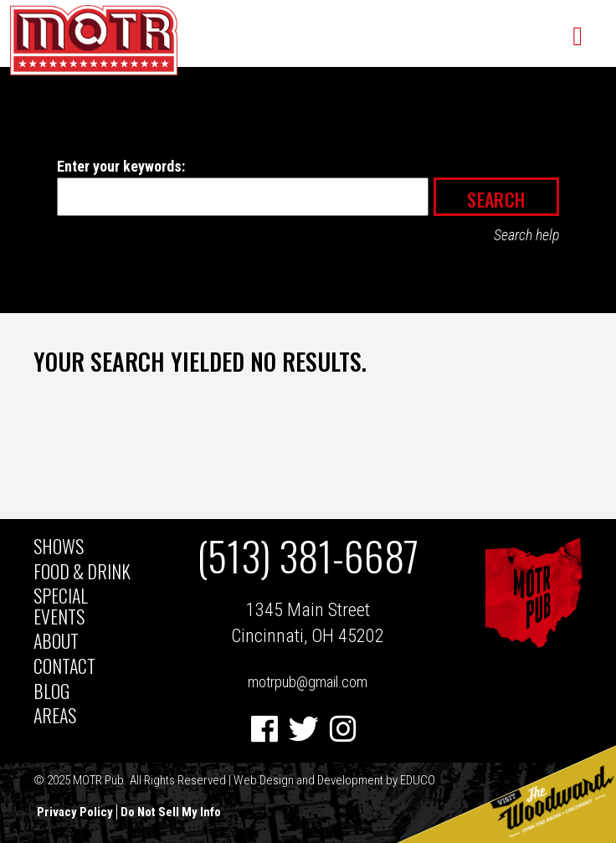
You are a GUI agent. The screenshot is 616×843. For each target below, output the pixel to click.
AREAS (55, 715)
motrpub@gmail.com (308, 682)
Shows (59, 546)
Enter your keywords (119, 166)
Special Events (61, 605)
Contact (64, 666)
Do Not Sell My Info (171, 812)
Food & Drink (82, 571)
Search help (526, 235)
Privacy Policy (75, 812)
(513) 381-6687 (308, 556)
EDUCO (418, 780)
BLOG (51, 691)
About (56, 640)
